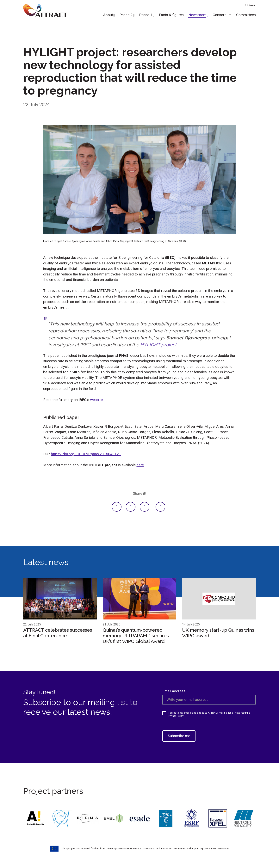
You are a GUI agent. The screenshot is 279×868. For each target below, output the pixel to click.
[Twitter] (131, 507)
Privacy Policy (176, 716)
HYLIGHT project (158, 345)
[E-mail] (160, 507)
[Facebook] (145, 507)
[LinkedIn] (117, 507)
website (96, 400)
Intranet (251, 5)
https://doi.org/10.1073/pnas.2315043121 (86, 454)
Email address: (209, 697)
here (140, 465)
